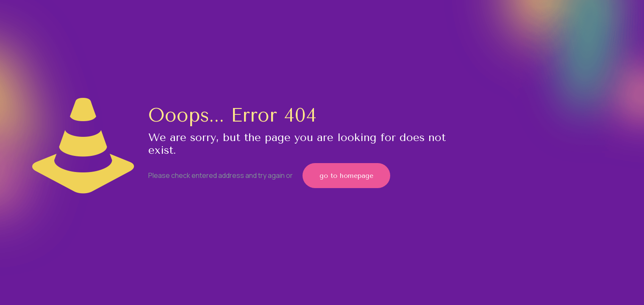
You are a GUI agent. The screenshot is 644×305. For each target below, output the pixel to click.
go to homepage (346, 176)
